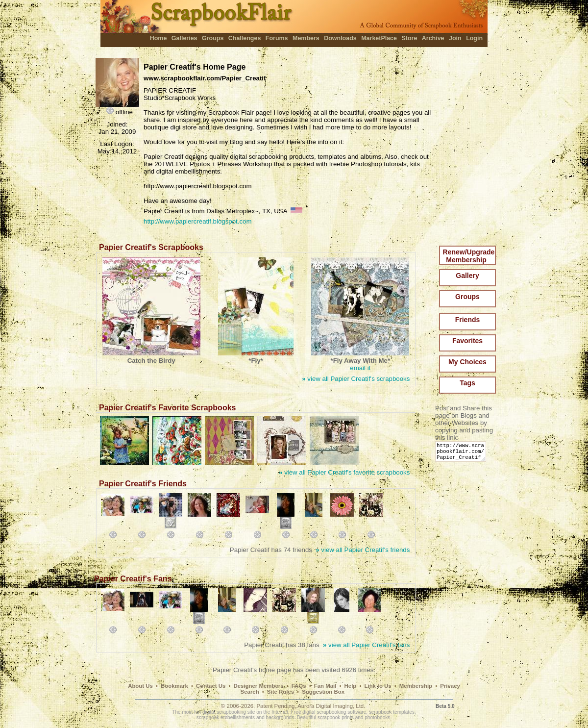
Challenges (245, 38)
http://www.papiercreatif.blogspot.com (197, 221)
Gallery (467, 276)
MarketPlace (379, 38)
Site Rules (281, 692)
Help (351, 686)
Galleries (184, 38)
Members (306, 38)
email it (360, 368)
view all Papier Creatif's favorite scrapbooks (344, 472)
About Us (140, 686)
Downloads (340, 38)
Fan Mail (325, 686)
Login (474, 38)
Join (455, 38)
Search (250, 692)
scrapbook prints (336, 717)
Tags (467, 383)
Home (159, 38)
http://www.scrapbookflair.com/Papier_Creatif (462, 454)
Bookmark (174, 686)
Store (409, 38)
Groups (213, 38)
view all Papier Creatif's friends (363, 550)
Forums (277, 38)
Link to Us (378, 686)
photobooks (377, 717)
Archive (433, 38)
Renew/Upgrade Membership (469, 256)
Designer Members (258, 686)
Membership (416, 686)
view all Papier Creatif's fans (366, 645)
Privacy (450, 686)
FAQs (299, 686)
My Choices (467, 362)
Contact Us (211, 686)
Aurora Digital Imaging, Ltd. (331, 706)
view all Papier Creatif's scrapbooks (356, 379)
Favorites (467, 341)
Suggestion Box (323, 692)
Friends (468, 320)
